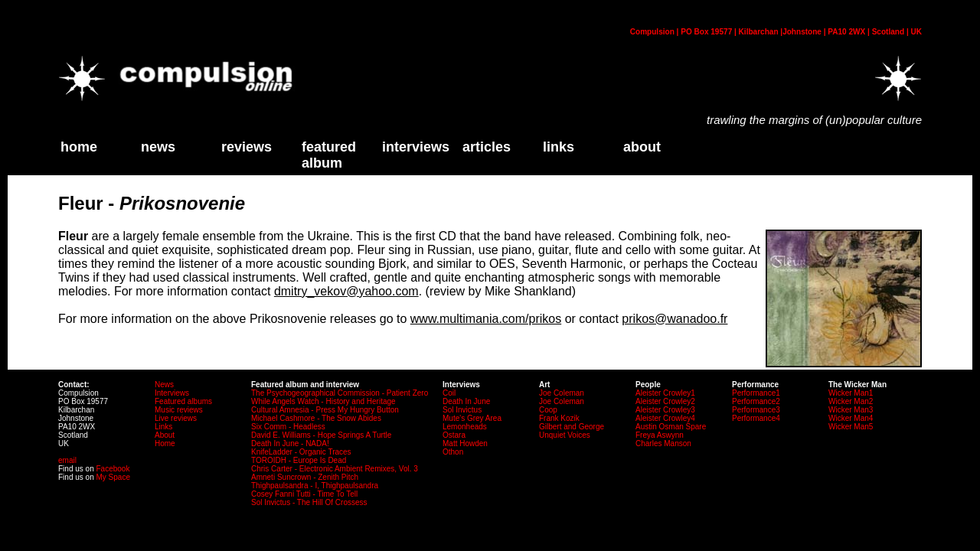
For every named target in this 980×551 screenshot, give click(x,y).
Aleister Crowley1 (665, 393)
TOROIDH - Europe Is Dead (299, 460)
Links (163, 427)
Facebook (113, 469)
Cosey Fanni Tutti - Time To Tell (304, 494)
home (79, 147)
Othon (453, 452)
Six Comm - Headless (288, 427)
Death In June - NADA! (290, 443)
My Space (113, 477)
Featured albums (183, 401)
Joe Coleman (562, 393)
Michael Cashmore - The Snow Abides (316, 418)
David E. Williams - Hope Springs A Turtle (321, 435)
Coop (548, 410)
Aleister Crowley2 (665, 401)
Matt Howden (465, 443)
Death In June (466, 401)
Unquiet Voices (565, 435)
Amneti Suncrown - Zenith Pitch (305, 477)
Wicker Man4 (851, 418)
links (559, 147)
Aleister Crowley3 (665, 410)
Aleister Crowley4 (665, 418)
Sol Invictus (462, 410)
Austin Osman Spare (671, 427)
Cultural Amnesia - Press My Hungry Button (325, 410)
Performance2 (756, 401)
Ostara (454, 435)
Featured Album (329, 155)
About (165, 435)
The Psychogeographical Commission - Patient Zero (340, 393)
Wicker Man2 (851, 401)
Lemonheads (465, 427)
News (158, 147)
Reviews (247, 147)
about (642, 147)
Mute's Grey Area (472, 418)
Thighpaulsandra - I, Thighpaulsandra (315, 486)
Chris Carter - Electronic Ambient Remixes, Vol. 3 (335, 469)
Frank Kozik (559, 418)
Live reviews (176, 418)
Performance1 (756, 393)
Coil (449, 393)
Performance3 (756, 410)
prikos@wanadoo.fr (675, 319)
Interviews (416, 147)
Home (165, 443)
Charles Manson (663, 443)
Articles (487, 147)
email (67, 460)
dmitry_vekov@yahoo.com (346, 291)
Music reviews (179, 410)
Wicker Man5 (851, 427)
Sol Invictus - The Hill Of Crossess (309, 502)
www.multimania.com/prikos (486, 319)
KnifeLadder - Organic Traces (301, 452)
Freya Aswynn (660, 435)
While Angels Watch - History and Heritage (323, 401)
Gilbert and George (572, 427)
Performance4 (756, 418)
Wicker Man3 (851, 410)
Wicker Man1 (851, 393)
